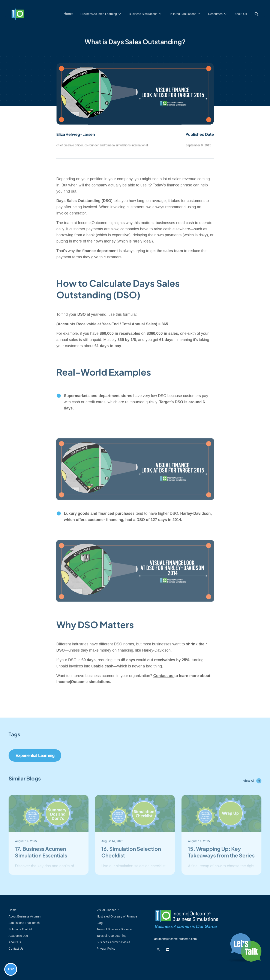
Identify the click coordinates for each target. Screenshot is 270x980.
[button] (101, 14)
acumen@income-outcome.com (175, 939)
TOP (11, 969)
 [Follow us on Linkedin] (168, 949)
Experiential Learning (35, 755)
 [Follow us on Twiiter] (158, 949)
